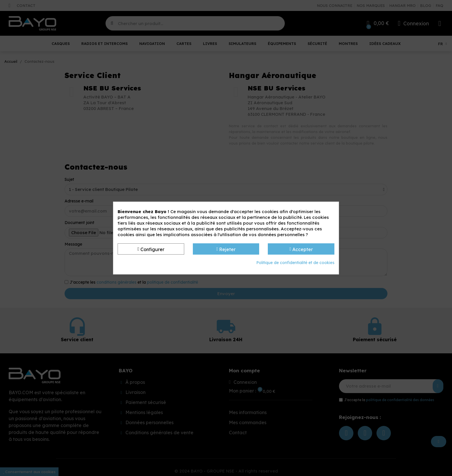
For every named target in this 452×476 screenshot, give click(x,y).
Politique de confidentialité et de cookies (295, 263)
